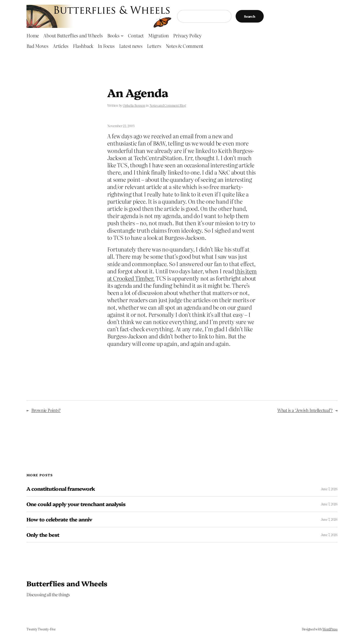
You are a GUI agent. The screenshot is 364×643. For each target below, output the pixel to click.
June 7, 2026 (329, 489)
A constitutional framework (61, 489)
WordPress (330, 629)
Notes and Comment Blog (168, 105)
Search (250, 16)
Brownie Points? (46, 410)
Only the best (43, 535)
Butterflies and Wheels (67, 583)
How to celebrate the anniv (59, 519)
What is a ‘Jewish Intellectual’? (305, 410)
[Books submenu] (122, 35)
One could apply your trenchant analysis (76, 504)
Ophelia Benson (134, 105)
